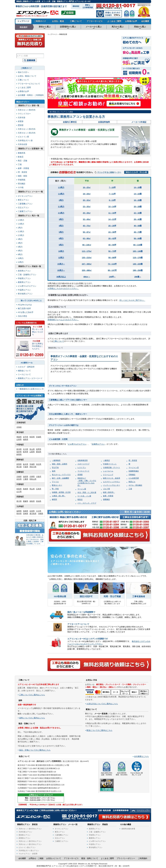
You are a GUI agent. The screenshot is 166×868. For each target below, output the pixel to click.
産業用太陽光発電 (128, 829)
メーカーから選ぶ (94, 27)
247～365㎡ (87, 264)
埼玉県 (39, 464)
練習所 (54, 499)
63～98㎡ (87, 238)
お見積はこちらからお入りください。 (63, 288)
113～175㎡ (87, 251)
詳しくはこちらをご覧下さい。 (132, 300)
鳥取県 (19, 489)
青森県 (19, 437)
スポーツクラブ (83, 464)
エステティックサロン (112, 482)
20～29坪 (112, 226)
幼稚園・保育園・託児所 (61, 492)
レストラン (82, 468)
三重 (93, 69)
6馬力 (61, 238)
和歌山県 (33, 479)
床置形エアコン (25, 838)
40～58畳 (138, 226)
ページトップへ (143, 810)
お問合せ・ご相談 (36, 858)
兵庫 (82, 65)
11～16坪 (112, 213)
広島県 (39, 489)
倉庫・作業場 (108, 496)
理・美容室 (133, 460)
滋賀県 (26, 477)
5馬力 (61, 232)
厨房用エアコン (24, 271)
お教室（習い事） (59, 496)
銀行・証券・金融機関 (60, 478)
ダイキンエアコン (25, 196)
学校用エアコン (24, 278)
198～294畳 (138, 270)
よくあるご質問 (114, 21)
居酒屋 (80, 475)
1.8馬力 (61, 194)
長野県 (39, 449)
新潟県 (19, 449)
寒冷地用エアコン (25, 294)
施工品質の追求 (24, 308)
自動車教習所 (83, 460)
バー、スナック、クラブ (87, 503)
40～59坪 (112, 245)
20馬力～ (61, 270)
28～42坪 (112, 238)
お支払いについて (54, 858)
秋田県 (32, 437)
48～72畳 (138, 232)
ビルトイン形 (23, 137)
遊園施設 (106, 499)
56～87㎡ (87, 232)
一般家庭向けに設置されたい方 (31, 389)
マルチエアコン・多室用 (28, 854)
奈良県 (19, 479)
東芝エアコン (23, 200)
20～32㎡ (87, 200)
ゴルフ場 (106, 489)
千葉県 (26, 467)
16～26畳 (138, 200)
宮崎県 (26, 514)
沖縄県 (41, 514)
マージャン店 (134, 468)
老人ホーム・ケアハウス (61, 475)
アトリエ (55, 482)
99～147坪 (112, 270)
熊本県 (19, 514)
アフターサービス (95, 21)
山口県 (19, 492)
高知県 (39, 501)
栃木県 (26, 464)
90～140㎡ (87, 245)
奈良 (89, 70)
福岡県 (19, 511)
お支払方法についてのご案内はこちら (102, 704)
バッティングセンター (112, 485)
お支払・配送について (27, 76)
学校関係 (22, 180)
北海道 (110, 42)
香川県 (19, 501)
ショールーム (108, 471)
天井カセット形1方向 (27, 133)
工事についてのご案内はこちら (32, 695)
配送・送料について (90, 858)
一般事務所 (56, 460)
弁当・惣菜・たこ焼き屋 (87, 492)
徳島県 (32, 501)
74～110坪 (112, 264)
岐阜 (97, 63)
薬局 (54, 471)
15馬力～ (61, 264)
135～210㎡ (87, 258)
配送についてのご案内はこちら (99, 730)
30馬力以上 (61, 277)
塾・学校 (55, 489)
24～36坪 (112, 232)
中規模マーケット (110, 464)
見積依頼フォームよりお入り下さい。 (63, 320)
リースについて (24, 374)
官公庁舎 (55, 468)
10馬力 (61, 251)
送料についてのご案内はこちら (32, 718)
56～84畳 (138, 238)
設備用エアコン (98, 444)
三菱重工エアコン (25, 211)
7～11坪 (112, 194)
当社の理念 (22, 316)
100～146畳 (138, 251)
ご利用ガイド (40, 21)
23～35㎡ (87, 207)
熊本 (58, 70)
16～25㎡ (87, 187)
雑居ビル (132, 482)
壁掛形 (21, 125)
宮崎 (62, 70)
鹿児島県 (33, 514)
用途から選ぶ (140, 27)
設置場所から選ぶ (68, 27)
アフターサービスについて (29, 84)
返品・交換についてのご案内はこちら (35, 750)
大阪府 (39, 477)
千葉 (113, 70)
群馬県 (19, 464)
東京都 (19, 467)
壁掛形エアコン (25, 835)
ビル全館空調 (134, 478)
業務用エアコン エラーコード (30, 378)
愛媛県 (26, 501)
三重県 (26, 479)
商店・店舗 (22, 161)
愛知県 (39, 452)
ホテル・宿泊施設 (135, 485)
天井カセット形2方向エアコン (30, 841)
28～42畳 (138, 219)
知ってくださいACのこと (31, 301)
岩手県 (26, 437)
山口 (68, 65)
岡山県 (32, 489)
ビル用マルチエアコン (77, 444)
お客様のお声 (131, 21)
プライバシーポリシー (126, 858)
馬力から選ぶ (118, 27)
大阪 (85, 70)
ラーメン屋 (82, 489)
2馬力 (61, 200)
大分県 (39, 511)
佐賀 (58, 66)
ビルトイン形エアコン (27, 847)
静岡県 (19, 454)
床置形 (21, 121)
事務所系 (22, 153)
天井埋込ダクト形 (25, 141)
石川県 (26, 449)
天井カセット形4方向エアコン (30, 829)
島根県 (26, 489)
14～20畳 (138, 187)
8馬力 (61, 245)
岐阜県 (26, 452)
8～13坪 (112, 200)
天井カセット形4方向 (27, 110)
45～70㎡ (87, 226)
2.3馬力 (61, 207)
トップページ (23, 21)
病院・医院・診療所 (60, 464)
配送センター (57, 485)
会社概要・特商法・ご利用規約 (31, 95)
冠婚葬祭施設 (134, 471)
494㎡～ (87, 277)
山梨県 (32, 452)
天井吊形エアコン (25, 832)
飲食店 (21, 157)
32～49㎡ (87, 219)
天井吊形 (22, 118)
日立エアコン (23, 208)
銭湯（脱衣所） (109, 492)
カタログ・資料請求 (26, 367)
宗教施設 (132, 475)
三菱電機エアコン (25, 204)
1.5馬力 (61, 187)
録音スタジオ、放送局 (112, 478)
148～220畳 (138, 264)
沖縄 (53, 73)
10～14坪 (112, 207)
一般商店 (106, 460)
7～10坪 (112, 187)
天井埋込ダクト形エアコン (29, 851)
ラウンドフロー (24, 114)
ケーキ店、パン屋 (84, 496)
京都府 (19, 477)
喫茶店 (80, 500)
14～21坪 (112, 219)
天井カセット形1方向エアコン (30, 844)
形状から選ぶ (45, 27)
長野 (102, 63)
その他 (21, 187)
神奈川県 (33, 467)
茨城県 (32, 464)
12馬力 (61, 258)
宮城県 (39, 437)
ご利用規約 (143, 858)
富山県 (32, 449)
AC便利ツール (27, 363)
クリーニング (108, 475)
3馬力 (61, 219)
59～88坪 (112, 258)
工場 (130, 489)
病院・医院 (22, 176)
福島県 (26, 439)
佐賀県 (32, 511)
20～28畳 (138, 207)
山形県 (19, 439)
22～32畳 (138, 213)
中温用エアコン (24, 290)
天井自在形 (22, 144)
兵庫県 (32, 477)
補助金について (24, 371)
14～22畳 (138, 194)
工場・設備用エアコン (27, 275)
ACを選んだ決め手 (26, 312)
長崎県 (26, 511)
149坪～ (112, 277)
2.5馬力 (61, 213)
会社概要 (145, 21)
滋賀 (93, 64)
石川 (93, 59)
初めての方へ (23, 72)
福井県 (19, 452)
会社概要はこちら (141, 756)
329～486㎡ (87, 270)
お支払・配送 (58, 21)
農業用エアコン (24, 282)
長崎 (54, 66)
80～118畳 (138, 245)
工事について (76, 21)
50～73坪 (112, 251)
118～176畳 (138, 258)
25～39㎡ (87, 213)
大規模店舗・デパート (112, 468)
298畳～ (138, 277)
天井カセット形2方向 (27, 129)
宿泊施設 (22, 184)
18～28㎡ (87, 194)
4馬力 (61, 226)
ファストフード (83, 471)
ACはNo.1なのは (25, 305)
